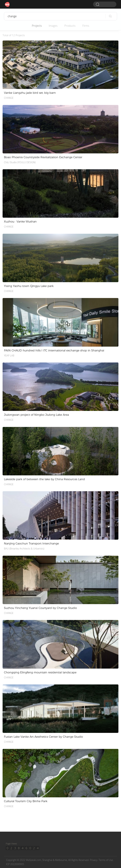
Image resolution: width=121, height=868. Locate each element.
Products (70, 26)
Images (53, 26)
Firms (86, 26)
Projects (37, 26)
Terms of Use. (106, 860)
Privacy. (94, 860)
